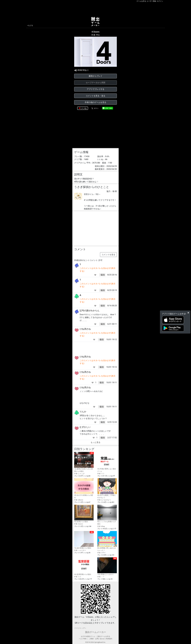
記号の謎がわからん (90, 310)
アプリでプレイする (95, 89)
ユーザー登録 (151, 1)
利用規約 (109, 639)
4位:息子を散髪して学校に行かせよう (107, 488)
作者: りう (101, 474)
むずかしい (85, 427)
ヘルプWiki (83, 639)
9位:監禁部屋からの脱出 (84, 566)
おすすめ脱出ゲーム (88, 636)
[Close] (188, 313)
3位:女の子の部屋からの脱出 (84, 488)
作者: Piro (95, 35)
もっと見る (95, 442)
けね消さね (85, 329)
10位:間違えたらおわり (107, 566)
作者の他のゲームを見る (95, 102)
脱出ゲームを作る (104, 636)
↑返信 (102, 275)
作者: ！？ (101, 577)
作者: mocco (79, 524)
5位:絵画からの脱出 (84, 514)
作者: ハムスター (80, 550)
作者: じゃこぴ (79, 474)
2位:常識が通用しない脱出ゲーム (107, 462)
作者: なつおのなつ (104, 500)
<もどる (30, 25)
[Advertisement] (95, 9)
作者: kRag (101, 526)
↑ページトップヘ (80, 628)
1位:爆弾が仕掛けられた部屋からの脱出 (84, 462)
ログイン (160, 1)
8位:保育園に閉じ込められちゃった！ (107, 541)
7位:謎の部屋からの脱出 (84, 540)
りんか (83, 412)
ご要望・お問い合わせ (97, 639)
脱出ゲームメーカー (96, 632)
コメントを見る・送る (95, 96)
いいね (84, 108)
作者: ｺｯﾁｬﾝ (101, 553)
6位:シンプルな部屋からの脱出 (107, 515)
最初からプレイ (95, 76)
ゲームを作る (141, 1)
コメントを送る (108, 255)
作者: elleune (79, 500)
